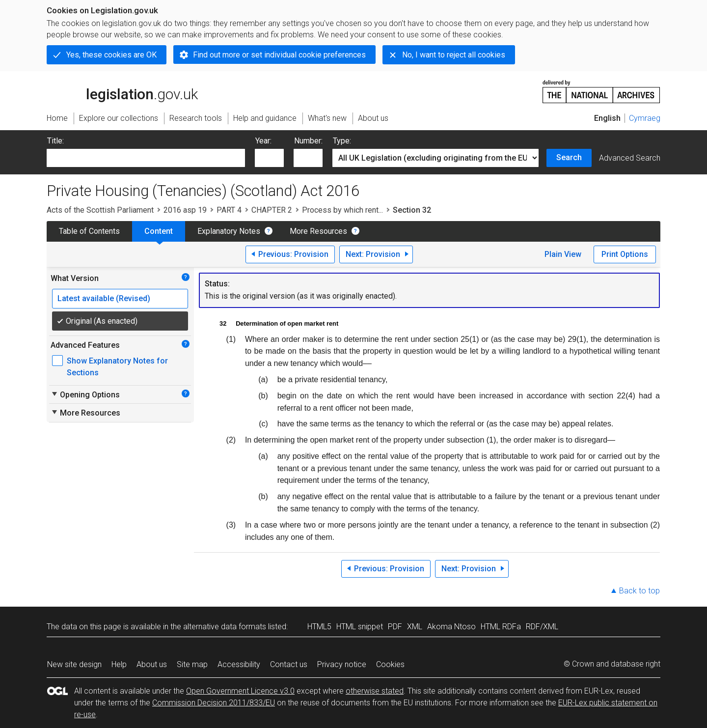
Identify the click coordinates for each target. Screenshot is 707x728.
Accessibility (239, 664)
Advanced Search (630, 158)
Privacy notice (342, 664)
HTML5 (319, 627)
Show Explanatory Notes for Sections (117, 367)
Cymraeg (645, 118)
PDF (395, 627)
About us (152, 664)
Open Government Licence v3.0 (240, 691)
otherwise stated (375, 691)
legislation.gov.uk (122, 91)
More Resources (318, 231)
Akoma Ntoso (451, 627)
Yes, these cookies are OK (111, 55)
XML (415, 627)
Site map (192, 664)
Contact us (289, 664)
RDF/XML (542, 627)
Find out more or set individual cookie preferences (279, 55)
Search (569, 157)
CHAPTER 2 (272, 210)
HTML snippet (360, 627)
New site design (74, 664)
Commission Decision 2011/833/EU (214, 703)
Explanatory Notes (229, 231)
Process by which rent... (342, 210)
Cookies (390, 664)
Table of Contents (89, 231)
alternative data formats (225, 627)
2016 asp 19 (185, 210)
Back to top (639, 591)
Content (159, 231)
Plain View (563, 254)
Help (119, 664)
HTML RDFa (501, 627)
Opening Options (85, 394)
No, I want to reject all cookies (454, 55)
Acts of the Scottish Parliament (100, 210)
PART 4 (229, 210)
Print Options (625, 254)
